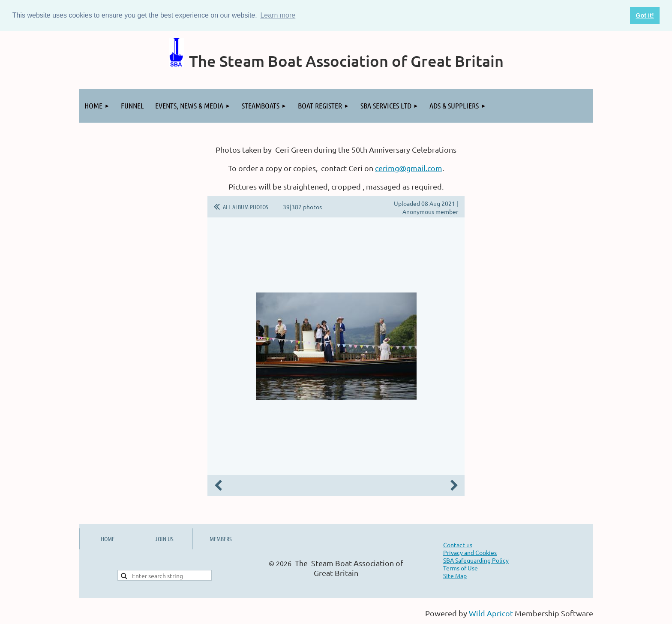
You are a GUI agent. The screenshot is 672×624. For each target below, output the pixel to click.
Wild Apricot (491, 613)
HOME (108, 539)
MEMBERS (221, 539)
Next (454, 485)
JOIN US (164, 539)
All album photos (246, 207)
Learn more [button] (278, 15)
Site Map (455, 576)
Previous (218, 485)
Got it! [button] (645, 15)
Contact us (458, 545)
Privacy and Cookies (470, 552)
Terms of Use (460, 568)
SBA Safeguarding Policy (476, 560)
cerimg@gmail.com (409, 168)
